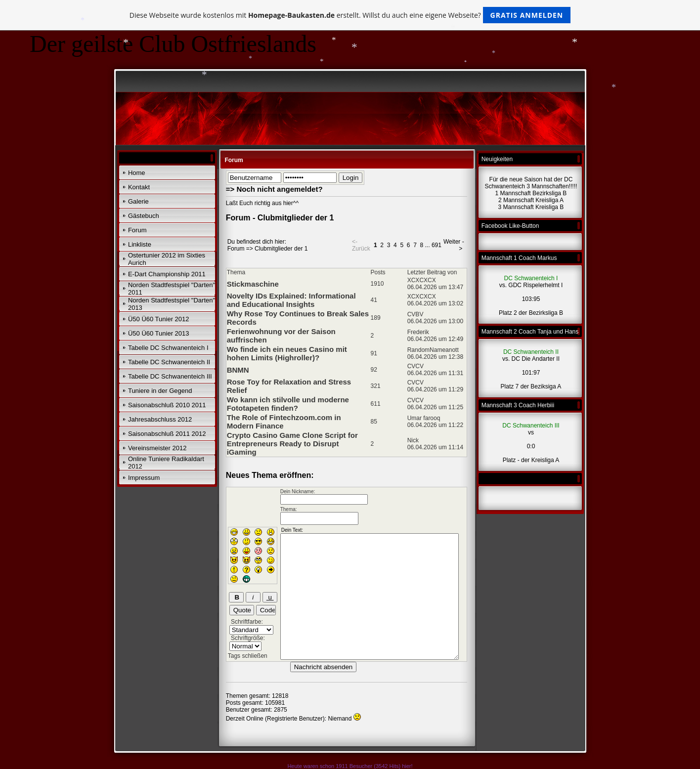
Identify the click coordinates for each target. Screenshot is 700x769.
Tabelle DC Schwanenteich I (168, 348)
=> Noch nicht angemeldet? (274, 189)
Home (137, 173)
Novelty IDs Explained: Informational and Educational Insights (291, 300)
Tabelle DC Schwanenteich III (170, 376)
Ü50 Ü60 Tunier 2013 (159, 333)
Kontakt (139, 187)
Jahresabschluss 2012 (160, 419)
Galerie (138, 201)
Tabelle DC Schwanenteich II (169, 362)
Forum (137, 230)
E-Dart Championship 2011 (167, 274)
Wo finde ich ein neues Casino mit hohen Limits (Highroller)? (287, 353)
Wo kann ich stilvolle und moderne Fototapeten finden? (288, 404)
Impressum (144, 478)
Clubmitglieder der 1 (281, 249)
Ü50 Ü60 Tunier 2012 (159, 319)
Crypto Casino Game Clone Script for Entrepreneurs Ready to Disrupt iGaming (292, 444)
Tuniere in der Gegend (160, 391)
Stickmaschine (253, 284)
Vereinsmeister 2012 (157, 448)
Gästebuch (144, 216)
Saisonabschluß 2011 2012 (167, 434)
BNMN (238, 370)
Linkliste (140, 244)
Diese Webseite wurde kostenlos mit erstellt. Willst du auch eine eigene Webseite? (350, 15)
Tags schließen (248, 656)
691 (437, 245)
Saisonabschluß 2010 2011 (167, 405)
